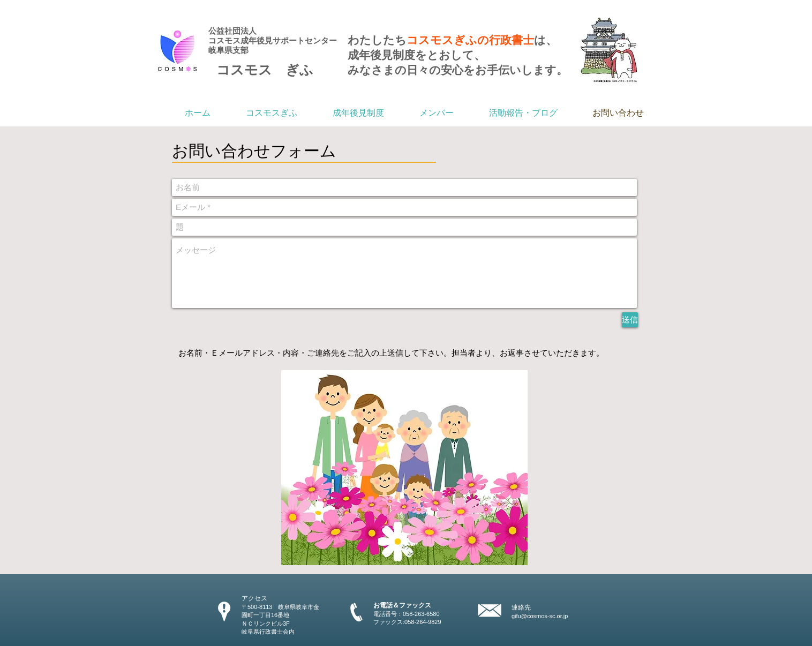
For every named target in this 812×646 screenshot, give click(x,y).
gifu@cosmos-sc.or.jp (540, 616)
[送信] (630, 320)
